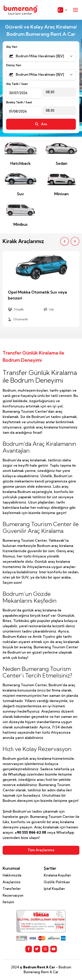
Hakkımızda (12, 875)
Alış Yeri (12, 47)
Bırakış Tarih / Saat (19, 102)
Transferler (12, 889)
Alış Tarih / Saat (17, 84)
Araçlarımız (12, 882)
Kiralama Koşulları (57, 875)
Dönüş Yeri (14, 65)
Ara (41, 124)
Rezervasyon (13, 895)
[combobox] (41, 56)
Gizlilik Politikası (57, 882)
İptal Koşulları (54, 889)
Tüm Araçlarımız (41, 850)
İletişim (8, 902)
